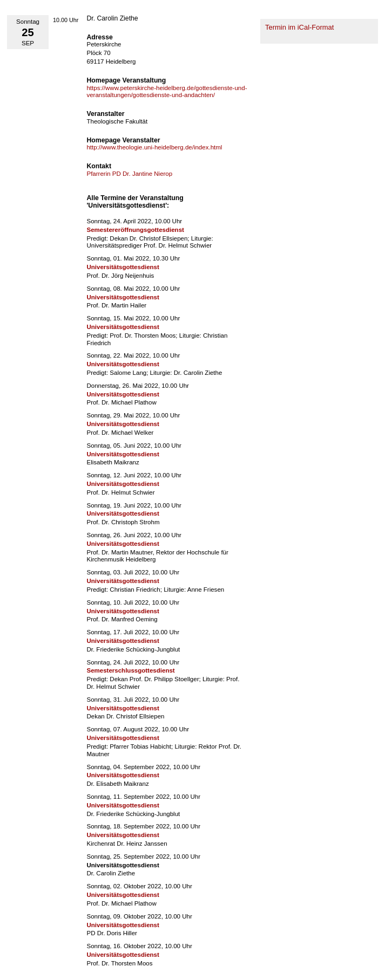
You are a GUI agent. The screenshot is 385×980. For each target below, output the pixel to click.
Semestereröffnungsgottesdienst (135, 230)
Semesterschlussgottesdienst (130, 670)
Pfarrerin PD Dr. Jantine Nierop (129, 174)
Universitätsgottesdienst (123, 267)
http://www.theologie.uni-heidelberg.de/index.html (154, 147)
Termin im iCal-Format (299, 27)
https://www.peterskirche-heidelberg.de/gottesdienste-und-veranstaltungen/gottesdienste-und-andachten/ (167, 92)
